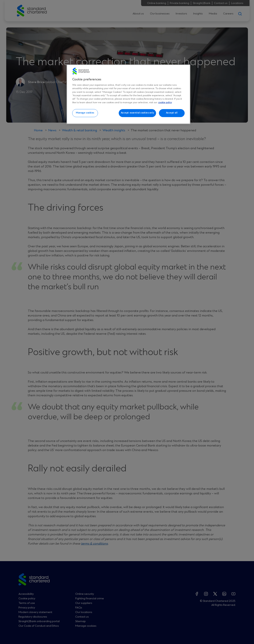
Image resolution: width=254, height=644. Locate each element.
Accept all (172, 113)
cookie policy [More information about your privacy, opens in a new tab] (165, 103)
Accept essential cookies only (137, 113)
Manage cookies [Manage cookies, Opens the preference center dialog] (85, 113)
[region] (128, 94)
